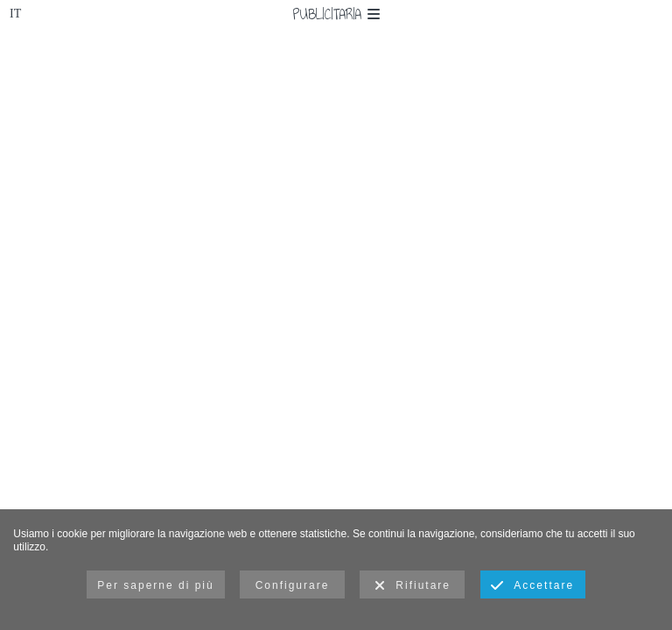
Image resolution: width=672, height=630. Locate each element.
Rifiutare (413, 586)
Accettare (532, 586)
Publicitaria (336, 14)
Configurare (293, 585)
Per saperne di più (155, 585)
